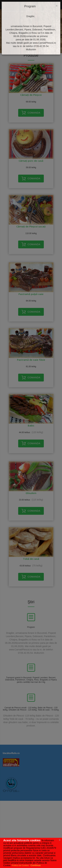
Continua (36, 865)
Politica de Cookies (20, 866)
